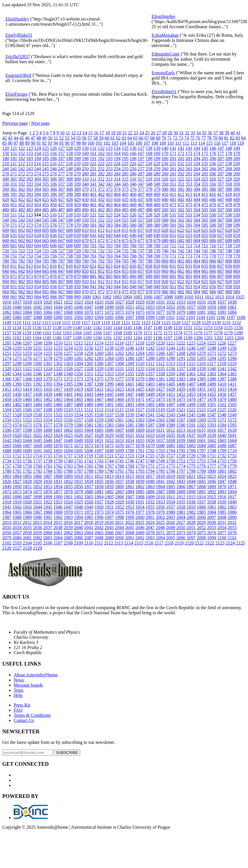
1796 (171, 471)
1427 (160, 389)
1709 (222, 451)
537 (220, 215)
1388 (232, 379)
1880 (89, 492)
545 (46, 220)
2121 (199, 543)
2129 (38, 548)
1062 (7, 312)
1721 (109, 456)
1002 (107, 297)
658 (229, 235)
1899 (48, 497)
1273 (232, 353)
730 (85, 251)
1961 (212, 507)
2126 (7, 548)
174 (197, 153)
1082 (212, 312)
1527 (7, 415)
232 (181, 164)
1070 (89, 312)
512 (21, 215)
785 (46, 261)
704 (117, 246)
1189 (87, 338)
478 (229, 205)
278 (69, 174)
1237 (99, 348)
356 (213, 184)
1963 (232, 507)
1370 (48, 379)
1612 (170, 430)
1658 (171, 440)
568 (229, 220)
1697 (99, 451)
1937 (201, 502)
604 (38, 230)
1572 (232, 420)
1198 (178, 338)
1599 (38, 430)
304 (38, 179)
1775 (191, 466)
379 (157, 189)
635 (46, 235)
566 (213, 220)
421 (14, 199)
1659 (181, 440)
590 (165, 225)
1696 (89, 451)
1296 (232, 358)
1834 (89, 481)
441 (173, 199)
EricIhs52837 (18, 57)
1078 (171, 312)
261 (173, 169)
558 (149, 220)
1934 (171, 502)
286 (133, 174)
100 (91, 143)
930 (6, 287)
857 (141, 271)
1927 (99, 502)
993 (30, 297)
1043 (48, 307)
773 (189, 256)
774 (197, 256)
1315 (191, 364)
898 (229, 276)
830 (165, 266)
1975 (119, 512)
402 (101, 194)
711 (173, 246)
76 (198, 138)
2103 (17, 543)
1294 (212, 358)
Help (18, 695)
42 (5, 138)
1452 (181, 394)
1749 (160, 461)
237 (220, 164)
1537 (109, 415)
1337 (181, 369)
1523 (201, 410)
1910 (160, 497)
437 (141, 199)
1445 (109, 394)
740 (165, 251)
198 (149, 158)
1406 (181, 384)
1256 (58, 353)
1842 (171, 481)
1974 (109, 512)
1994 (78, 517)
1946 (58, 507)
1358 (160, 374)
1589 (171, 425)
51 (56, 138)
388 (229, 189)
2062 (68, 533)
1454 (201, 394)
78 (209, 138)
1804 (17, 476)
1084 (232, 312)
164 (117, 153)
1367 (17, 379)
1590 (181, 425)
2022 (129, 522)
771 (173, 256)
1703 (160, 451)
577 (61, 225)
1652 (109, 440)
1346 (38, 374)
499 (157, 210)
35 (204, 133)
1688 (7, 451)
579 (77, 225)
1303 (68, 364)
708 (149, 246)
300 (6, 179)
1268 (181, 353)
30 (176, 133)
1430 (191, 389)
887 (141, 276)
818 (69, 266)
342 (101, 184)
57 (90, 138)
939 (77, 287)
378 (149, 189)
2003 (171, 517)
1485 (48, 405)
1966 (27, 512)
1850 (17, 487)
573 (30, 225)
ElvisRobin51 (164, 92)
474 (197, 205)
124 (38, 148)
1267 (171, 353)
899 (237, 276)
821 (93, 266)
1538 (119, 415)
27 (159, 133)
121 (14, 148)
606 (53, 230)
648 (149, 235)
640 (85, 235)
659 (237, 235)
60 (107, 138)
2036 (38, 528)
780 (6, 261)
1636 (181, 435)
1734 (7, 461)
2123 (220, 543)
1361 (191, 374)
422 (22, 199)
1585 (130, 425)
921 (173, 282)
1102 (180, 317)
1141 (87, 328)
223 (109, 164)
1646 (48, 440)
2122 (210, 543)
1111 (26, 323)
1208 (38, 343)
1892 (212, 492)
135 (125, 148)
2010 (7, 522)
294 (197, 174)
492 (101, 210)
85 (5, 143)
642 (101, 235)
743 (189, 251)
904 (38, 282)
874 (38, 276)
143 (189, 148)
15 (90, 133)
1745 (119, 461)
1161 (47, 333)
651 (173, 235)
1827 (17, 481)
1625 (68, 435)
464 (117, 205)
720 (6, 251)
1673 (89, 446)
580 (85, 225)
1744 (109, 461)
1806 (38, 476)
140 (165, 148)
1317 (211, 364)
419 (236, 194)
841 (14, 271)
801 (173, 261)
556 (133, 220)
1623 (48, 435)
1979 (160, 512)
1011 (199, 297)
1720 (99, 456)
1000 (86, 297)
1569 (201, 420)
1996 (99, 517)
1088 (38, 317)
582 (101, 225)
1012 (209, 297)
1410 (222, 384)
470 (165, 205)
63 (124, 138)
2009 (232, 517)
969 (77, 292)
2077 (222, 533)
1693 (58, 451)
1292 (191, 358)
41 (238, 133)
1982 (191, 512)
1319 (232, 364)
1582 (99, 425)
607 (61, 230)
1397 (89, 384)
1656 (150, 440)
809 (237, 261)
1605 (99, 430)
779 (237, 256)
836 (212, 266)
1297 (7, 364)
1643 (17, 440)
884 (117, 276)
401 (93, 194)
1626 (78, 435)
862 (181, 271)
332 (22, 184)
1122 (136, 323)
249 (77, 169)
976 (133, 292)
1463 (58, 399)
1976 (130, 512)
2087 (89, 538)
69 (158, 138)
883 (109, 276)
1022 (68, 302)
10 (62, 133)
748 (229, 251)
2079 (7, 538)
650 (165, 235)
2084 (58, 538)
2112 (108, 543)
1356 (140, 374)
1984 (212, 512)
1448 (140, 394)
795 (125, 261)
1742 (89, 461)
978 (149, 292)
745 (205, 251)
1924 (68, 502)
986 (213, 292)
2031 (222, 522)
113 (194, 143)
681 (173, 240)
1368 (27, 379)
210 (6, 164)
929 (236, 282)
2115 (139, 543)
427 (61, 199)
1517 (140, 410)
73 (181, 138)
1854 (58, 487)
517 (61, 215)
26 (153, 133)
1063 (17, 312)
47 (33, 138)
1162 (57, 333)
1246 (191, 348)
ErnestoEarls (163, 73)
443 (189, 199)
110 (170, 143)
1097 (130, 317)
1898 (38, 497)
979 (157, 292)
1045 (68, 307)
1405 (171, 384)
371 (93, 189)
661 (14, 240)
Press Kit (22, 705)
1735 (17, 461)
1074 (130, 312)
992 (22, 297)
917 (141, 282)
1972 (89, 512)
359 (237, 184)
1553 (38, 420)
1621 (27, 435)
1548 (222, 415)
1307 (109, 364)
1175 (188, 333)
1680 (160, 446)
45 (22, 138)
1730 (201, 456)
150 (6, 153)
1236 (89, 348)
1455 (212, 394)
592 (181, 225)
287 (141, 174)
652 (181, 235)
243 (30, 169)
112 (186, 143)
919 (157, 282)
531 (173, 215)
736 (133, 251)
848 (69, 271)
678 (149, 240)
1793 (140, 471)
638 (69, 235)
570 (6, 225)
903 (30, 282)
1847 (222, 481)
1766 (99, 466)
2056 (7, 533)
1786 (68, 471)
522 (101, 215)
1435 (7, 394)
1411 (232, 384)
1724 (140, 456)
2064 (89, 533)
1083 (222, 312)
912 (101, 282)
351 (173, 184)
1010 (189, 297)
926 (212, 282)
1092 (78, 317)
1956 (160, 507)
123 (30, 148)
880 (85, 276)
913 (109, 282)
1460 (27, 399)
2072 (171, 533)
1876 (48, 492)
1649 (78, 440)
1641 (232, 435)
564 (197, 220)
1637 (191, 435)
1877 (58, 492)
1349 (68, 374)
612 (101, 230)
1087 (27, 317)
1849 (7, 487)
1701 (140, 451)
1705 (181, 451)
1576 (38, 425)
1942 (17, 507)
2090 (119, 538)
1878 (68, 492)
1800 (212, 471)
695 (46, 246)
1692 (48, 451)
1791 (119, 471)
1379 (140, 379)
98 (78, 143)
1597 (17, 430)
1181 (7, 338)
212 (21, 164)
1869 (212, 487)
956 (213, 287)
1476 (191, 399)
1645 (38, 440)
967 (61, 292)
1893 (222, 492)
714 (197, 246)
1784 (48, 471)
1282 (89, 358)
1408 (201, 384)
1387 (222, 379)
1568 (191, 420)
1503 (232, 405)
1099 (150, 317)
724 (38, 251)
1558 (89, 420)
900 (6, 282)
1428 (171, 389)
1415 (38, 389)
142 (181, 148)
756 (53, 256)
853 (109, 271)
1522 (191, 410)
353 (189, 184)
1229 (17, 348)
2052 (201, 528)
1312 (160, 364)
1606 (109, 430)
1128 (196, 323)
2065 (99, 533)
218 (69, 164)
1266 (160, 353)
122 (22, 148)
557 (141, 220)
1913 (191, 497)
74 (187, 138)
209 (237, 158)
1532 (58, 415)
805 (205, 261)
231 (173, 164)
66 (141, 138)
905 (46, 282)
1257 (68, 353)
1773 (171, 466)
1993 (68, 517)
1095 (109, 317)
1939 (222, 502)
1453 (191, 394)
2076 (212, 533)
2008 (222, 517)
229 (157, 164)
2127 (17, 548)
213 (29, 164)
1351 (89, 374)
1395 (68, 384)
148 (229, 148)
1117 (86, 323)
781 (14, 261)
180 (6, 158)
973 (109, 292)
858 (149, 271)
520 (85, 215)
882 (101, 276)
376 (133, 189)
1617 (222, 430)
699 (77, 246)
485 (46, 210)
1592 (201, 425)
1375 (99, 379)
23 (136, 133)
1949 (89, 507)
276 (53, 174)
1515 (119, 410)
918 (149, 282)
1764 (78, 466)
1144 (117, 328)
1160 (37, 333)
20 (119, 133)
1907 (130, 497)
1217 (129, 343)
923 (189, 282)
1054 (160, 307)
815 (45, 266)
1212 (78, 343)
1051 (130, 307)
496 (133, 210)
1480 (232, 399)
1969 (58, 512)
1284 (109, 358)
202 (181, 158)
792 (101, 261)
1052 (140, 307)
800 (165, 261)
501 (173, 210)
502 (181, 210)
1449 (150, 394)
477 (221, 205)
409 (157, 194)
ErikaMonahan (165, 35)
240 (6, 169)
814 (37, 266)
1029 (140, 302)
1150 (178, 328)
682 (181, 240)
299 (237, 174)
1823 (211, 476)
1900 (58, 497)
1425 (140, 389)
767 (141, 256)
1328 (89, 369)
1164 (77, 333)
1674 (99, 446)
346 (133, 184)
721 (14, 251)
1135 (27, 328)
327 (220, 179)
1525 (222, 410)
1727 (170, 456)
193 (109, 158)
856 (133, 271)
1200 (198, 338)
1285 (119, 358)
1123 (146, 323)
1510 (68, 410)
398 (69, 194)
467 (141, 205)
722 (22, 251)
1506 (27, 410)
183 (30, 158)
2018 (88, 522)
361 (14, 189)
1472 (150, 399)
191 (93, 158)
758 (69, 256)
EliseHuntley (17, 19)
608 (69, 230)
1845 (201, 481)
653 (189, 235)
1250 (232, 348)
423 (30, 199)
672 (101, 240)
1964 (7, 512)
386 (213, 189)
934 (38, 287)
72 (175, 138)
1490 (99, 405)
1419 (78, 389)
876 (53, 276)
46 (27, 138)
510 (6, 215)
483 (30, 210)
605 (46, 230)
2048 (160, 528)
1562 (130, 420)
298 (229, 174)
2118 (169, 543)
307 (61, 179)
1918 (7, 502)
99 (84, 143)
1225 (211, 343)
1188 (77, 338)
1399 (109, 384)
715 (204, 246)
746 (213, 251)
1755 (222, 461)
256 (133, 169)
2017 (78, 522)
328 (228, 179)
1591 (191, 425)
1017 (17, 302)
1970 (68, 512)
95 (61, 143)
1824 (222, 476)
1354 (119, 374)
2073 (181, 533)
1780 (7, 471)
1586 (140, 425)
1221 (170, 343)
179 (237, 153)
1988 (17, 517)
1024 (89, 302)
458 (69, 205)
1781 (17, 471)
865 (205, 271)
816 (53, 266)
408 (149, 194)
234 (197, 164)
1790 (109, 471)
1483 (27, 405)
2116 (149, 543)
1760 (38, 466)
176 (213, 153)
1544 (181, 415)
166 (133, 153)
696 (53, 246)
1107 (231, 317)
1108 (241, 317)
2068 (130, 533)
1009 (179, 297)
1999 (130, 517)
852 (101, 271)
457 (61, 205)
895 (205, 276)
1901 (68, 497)
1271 (212, 353)
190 (85, 158)
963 (30, 292)
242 (22, 169)
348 (149, 184)
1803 (7, 476)
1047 (89, 307)
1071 (99, 312)
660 (6, 240)
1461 (38, 399)
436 (133, 199)
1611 (160, 430)
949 (157, 287)
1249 (222, 348)
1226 (222, 343)
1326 (68, 369)
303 (30, 179)
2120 (189, 543)
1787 (78, 471)
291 (173, 174)
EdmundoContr (166, 54)
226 (133, 164)
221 (93, 164)
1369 (38, 379)
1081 (201, 312)
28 (164, 133)
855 (125, 271)
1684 (201, 446)
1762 (58, 466)
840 (6, 271)
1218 (140, 343)
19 (113, 133)
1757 (7, 466)
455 (46, 205)
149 (237, 148)
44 (16, 138)
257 (141, 169)
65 (135, 138)
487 (61, 210)
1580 (78, 425)
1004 (127, 297)
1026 (109, 302)
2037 (48, 528)
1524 (211, 410)
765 (125, 256)
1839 (140, 481)
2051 (191, 528)
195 (125, 158)
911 (93, 282)
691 (14, 246)
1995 (89, 517)
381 (173, 189)
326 (212, 179)
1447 (130, 394)
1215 (109, 343)
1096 (119, 317)
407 (141, 194)
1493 (130, 405)
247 (61, 169)
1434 (232, 389)
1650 (89, 440)
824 (117, 266)
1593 (212, 425)
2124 (230, 543)
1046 (78, 307)
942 (101, 287)
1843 (181, 481)
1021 (58, 302)
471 (173, 205)
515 (45, 215)
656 (213, 235)
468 (149, 205)
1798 (191, 471)
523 (109, 215)
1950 (99, 507)
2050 (181, 528)
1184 (37, 338)
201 (173, 158)
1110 (17, 323)
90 (33, 143)
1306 (99, 364)
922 (181, 282)
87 (16, 143)
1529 (27, 415)
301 (14, 179)
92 (44, 143)
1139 (67, 328)
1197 (168, 338)
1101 (170, 317)
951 (173, 287)
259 (157, 169)
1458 (7, 399)
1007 (158, 297)
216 (53, 164)
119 (240, 143)
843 (30, 271)
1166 (97, 333)
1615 (201, 430)
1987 (7, 517)
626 (212, 230)
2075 (201, 533)
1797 (181, 471)
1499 (191, 405)
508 (229, 210)
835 (204, 266)
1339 (201, 369)
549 (77, 220)
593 (189, 225)
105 (131, 143)
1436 (17, 394)
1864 (160, 487)
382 (181, 189)
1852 (38, 487)
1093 (89, 317)
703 (109, 246)
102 (107, 143)
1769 (130, 466)
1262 (119, 353)
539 (236, 215)
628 (228, 230)
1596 (7, 430)
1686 (222, 446)
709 (157, 246)
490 (85, 210)
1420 (89, 389)
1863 (150, 487)
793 (109, 261)
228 (149, 164)
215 (45, 164)
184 (38, 158)
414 (197, 194)
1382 (171, 379)
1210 (58, 343)
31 (181, 133)
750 (6, 256)
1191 (107, 338)
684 (197, 240)
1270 (201, 353)
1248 (212, 348)
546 (53, 220)
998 (69, 297)
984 (197, 292)
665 (46, 240)
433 (109, 199)
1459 (17, 399)
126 (53, 148)
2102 (7, 543)
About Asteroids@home (36, 675)
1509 (58, 410)
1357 (150, 374)
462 (101, 205)
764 (117, 256)
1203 (229, 338)
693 (30, 246)
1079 (181, 312)
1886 (150, 492)
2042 (99, 528)
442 (181, 199)
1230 (27, 348)
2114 (129, 543)
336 (53, 184)
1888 (171, 492)
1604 (89, 430)
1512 (88, 410)
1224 (201, 343)
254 (117, 169)
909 (77, 282)
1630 (119, 435)
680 (165, 240)
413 (189, 194)
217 (61, 164)
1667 (27, 446)
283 (109, 174)
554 (117, 220)
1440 (58, 394)
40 (233, 133)
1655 (140, 440)
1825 (232, 476)
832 (181, 266)
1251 (7, 353)
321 (173, 179)
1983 (201, 512)
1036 (212, 302)
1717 (68, 456)
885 (125, 276)
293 (189, 174)
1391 (27, 384)
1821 (191, 476)
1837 (119, 481)
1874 (27, 492)
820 (85, 266)
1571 (222, 420)
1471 (140, 399)
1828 (27, 481)
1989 (27, 517)
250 (85, 169)
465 (125, 205)
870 (6, 276)
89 (27, 143)
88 (22, 143)
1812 (99, 476)
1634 (160, 435)
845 (46, 271)
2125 (240, 543)
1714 (37, 456)
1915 (211, 497)
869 (237, 271)
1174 (178, 333)
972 (101, 292)
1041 (27, 307)
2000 (140, 517)
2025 (160, 522)
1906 (119, 497)
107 (147, 143)
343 (109, 184)
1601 (58, 430)
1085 (7, 317)
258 (149, 169)
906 (53, 282)
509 (237, 210)
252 (101, 169)
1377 (119, 379)
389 (237, 189)
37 (216, 133)
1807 (48, 476)
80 (221, 138)
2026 (170, 522)
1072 (109, 312)
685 (205, 240)
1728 (181, 456)
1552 (27, 420)
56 (84, 138)
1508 (48, 410)
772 (181, 256)
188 (69, 158)
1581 (89, 425)
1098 (140, 317)
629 (236, 230)
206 (213, 158)
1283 (99, 358)
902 (22, 282)
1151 (188, 328)
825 (125, 266)
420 (6, 199)
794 (117, 261)
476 (213, 205)
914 (117, 282)
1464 (68, 399)
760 (85, 256)
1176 (198, 333)
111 (178, 143)
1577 (48, 425)
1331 (119, 369)
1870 (222, 487)
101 (99, 143)
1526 (232, 410)
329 (236, 179)
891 (173, 276)
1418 (68, 389)
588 (149, 225)
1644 (27, 440)
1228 (7, 348)
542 (22, 220)
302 (22, 179)
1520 (170, 410)
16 (96, 133)
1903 (89, 497)
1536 (99, 415)
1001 (97, 297)
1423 (119, 389)
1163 (67, 333)
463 (109, 205)
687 (221, 240)
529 (157, 215)
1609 (140, 430)
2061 (58, 533)
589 (157, 225)
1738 (48, 461)
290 (165, 174)
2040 (78, 528)
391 (14, 194)
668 (69, 240)
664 (38, 240)
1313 (170, 364)
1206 (17, 343)
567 (221, 220)
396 (53, 194)
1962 (222, 507)
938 (69, 287)
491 (93, 210)
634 (38, 235)
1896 (17, 497)
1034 (191, 302)
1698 (109, 451)
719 (236, 246)
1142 (97, 328)
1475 (181, 399)
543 (30, 220)
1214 (99, 343)
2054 (222, 528)
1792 (130, 471)
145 (205, 148)
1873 (17, 492)
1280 (68, 358)
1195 (148, 338)
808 (229, 261)
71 (170, 138)
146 (213, 148)
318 (149, 179)
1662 (212, 440)
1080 (191, 312)
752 (22, 256)
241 (14, 169)
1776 (201, 466)
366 (53, 189)
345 (125, 184)
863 (189, 271)
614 (117, 230)
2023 (140, 522)
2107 (58, 543)
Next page (40, 123)
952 (181, 287)
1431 (201, 389)
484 (38, 210)
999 (77, 297)
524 (117, 215)
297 (221, 174)
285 (125, 174)
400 (85, 194)
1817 (150, 476)
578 (69, 225)
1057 (191, 307)
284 (117, 174)
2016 (68, 522)
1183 (27, 338)
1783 (38, 471)
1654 (130, 440)
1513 (99, 410)
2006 (201, 517)
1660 (191, 440)
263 (189, 169)
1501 (212, 405)
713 (189, 246)
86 (10, 143)
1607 (119, 430)
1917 (232, 497)
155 (46, 153)
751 (14, 256)
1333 (140, 369)
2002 (160, 517)
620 (165, 230)
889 (157, 276)
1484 (38, 405)
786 (53, 261)
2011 (17, 522)
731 (93, 251)
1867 (191, 487)
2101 (232, 538)
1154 (218, 328)
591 (173, 225)
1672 (78, 446)
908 (69, 282)
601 (14, 230)
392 (22, 194)
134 (117, 148)
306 (53, 179)
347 (141, 184)
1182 (17, 338)
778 (229, 256)
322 (181, 179)
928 (228, 282)
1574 (17, 425)
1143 (107, 328)
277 (61, 174)
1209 (48, 343)
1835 (99, 481)
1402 (140, 384)
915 (125, 282)
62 (118, 138)
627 (220, 230)
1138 (57, 328)
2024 (150, 522)
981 (173, 292)
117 (225, 143)
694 (38, 246)
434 (117, 199)
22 (130, 133)
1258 (78, 353)
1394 (58, 384)
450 (6, 205)
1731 (211, 456)
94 (56, 143)
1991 (48, 517)
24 (142, 133)
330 (6, 184)
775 (205, 256)
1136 (37, 328)
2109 (78, 543)
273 (30, 174)
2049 (171, 528)
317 (141, 179)
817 (61, 266)
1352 (99, 374)
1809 (68, 476)
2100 (222, 538)
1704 (171, 451)
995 (46, 297)
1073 (119, 312)
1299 (27, 364)
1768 (119, 466)
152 (22, 153)
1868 (201, 487)
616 (133, 230)
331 (14, 184)
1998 (119, 517)
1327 (78, 369)
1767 (109, 466)
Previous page (15, 123)
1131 (226, 323)
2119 (179, 543)
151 (14, 153)
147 (221, 148)
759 (77, 256)
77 (204, 138)
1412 (7, 389)
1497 (171, 405)
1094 (99, 317)
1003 (117, 297)
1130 (216, 323)
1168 (117, 333)
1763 (68, 466)
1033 (181, 302)
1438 (38, 394)
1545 (191, 415)
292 (181, 174)
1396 (78, 384)
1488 (78, 405)
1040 (17, 307)
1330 (109, 369)
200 (165, 158)
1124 (156, 323)
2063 (78, 533)
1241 (140, 348)
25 (147, 133)
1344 (17, 374)
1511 (78, 410)
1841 (160, 481)
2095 (171, 538)
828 (149, 266)
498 (149, 210)
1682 (181, 446)
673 (109, 240)
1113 (46, 323)
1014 (230, 297)
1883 (119, 492)
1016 (7, 302)
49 (44, 138)
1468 (109, 399)
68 (152, 138)
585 (125, 225)
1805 (27, 476)
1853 (48, 487)
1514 (109, 410)
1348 (58, 374)
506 (213, 210)
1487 (68, 405)
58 (96, 138)
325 (204, 179)
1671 (68, 446)
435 (125, 199)
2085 (68, 538)
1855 (68, 487)
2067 (119, 533)
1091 (68, 317)
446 (213, 199)
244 (38, 169)
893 (189, 276)
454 (38, 205)
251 (93, 169)
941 (93, 287)
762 (101, 256)
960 (6, 292)
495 (125, 210)
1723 (129, 456)
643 (109, 235)
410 (165, 194)
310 (85, 179)
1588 (160, 425)
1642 (7, 440)
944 (117, 287)
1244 (171, 348)
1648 (68, 440)
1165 (87, 333)
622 (181, 230)
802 (181, 261)
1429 (181, 389)
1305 (89, 364)
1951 (109, 507)
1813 (109, 476)
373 (109, 189)
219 (77, 164)
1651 (99, 440)
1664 (232, 440)
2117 (159, 543)
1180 (238, 333)
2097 (191, 538)
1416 (48, 389)
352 (181, 184)
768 (149, 256)
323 (189, 179)
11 (68, 133)
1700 (130, 451)
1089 (48, 317)
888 (149, 276)
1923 (58, 502)
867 (221, 271)
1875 (38, 492)
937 (61, 287)
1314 (181, 364)
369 (77, 189)
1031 (160, 302)
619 (157, 230)
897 (221, 276)
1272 (222, 353)
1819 (170, 476)
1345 (27, 374)
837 (220, 266)
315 (125, 179)
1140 (77, 328)
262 (181, 169)
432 (101, 199)
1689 (17, 451)
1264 (140, 353)
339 (77, 184)
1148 (158, 328)
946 (133, 287)
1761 (48, 466)
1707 (201, 451)
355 (205, 184)
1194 (138, 338)
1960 (201, 507)
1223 (191, 343)
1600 (48, 430)
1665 (7, 446)
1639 (212, 435)
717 (220, 246)
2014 (47, 522)
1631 (130, 435)
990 (6, 297)
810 (6, 266)
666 (53, 240)
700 (85, 246)
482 (22, 210)
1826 (7, 481)
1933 (160, 502)
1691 (38, 451)
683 (189, 240)
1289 (160, 358)
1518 (150, 410)
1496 (160, 405)
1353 (109, 374)
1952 (119, 507)
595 (205, 225)
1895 (7, 497)
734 (117, 251)
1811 (89, 476)
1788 (89, 471)
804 (197, 261)
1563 (140, 420)
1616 (211, 430)
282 (101, 174)
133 (109, 148)
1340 (212, 369)
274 (38, 174)
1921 (38, 502)
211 (14, 164)
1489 (89, 405)
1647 (58, 440)
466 (133, 205)
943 (109, 287)
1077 (160, 312)
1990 (38, 517)
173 (189, 153)
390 (6, 194)
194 (117, 158)
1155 (228, 328)
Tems (18, 690)
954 (197, 287)
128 (69, 148)
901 (14, 282)
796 (133, 261)
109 (163, 143)
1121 (126, 323)
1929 (119, 502)
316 (133, 179)
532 (181, 215)
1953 (130, 507)
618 (149, 230)
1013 (219, 297)
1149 (168, 328)
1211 (68, 343)
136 (133, 148)
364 (38, 189)
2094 (160, 538)
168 (149, 153)
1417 (58, 389)
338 (69, 184)
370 (85, 189)
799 (157, 261)
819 (77, 266)
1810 (78, 476)
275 (46, 174)
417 (220, 194)
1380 (150, 379)
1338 (191, 369)
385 (205, 189)
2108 (68, 543)
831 (173, 266)
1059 (212, 307)
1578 (58, 425)
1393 (48, 384)
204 (197, 158)
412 (181, 194)
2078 (232, 533)
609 (77, 230)
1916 (222, 497)
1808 (58, 476)
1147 (148, 328)
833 (189, 266)
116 (217, 143)
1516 (129, 410)
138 (149, 148)
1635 (171, 435)
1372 (68, 379)
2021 (119, 522)
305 (46, 179)
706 (133, 246)
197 (141, 158)
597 (221, 225)
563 (189, 220)
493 (109, 210)
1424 (130, 389)
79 (215, 138)
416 (212, 194)
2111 (99, 543)
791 (93, 261)
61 (113, 138)
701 (93, 246)
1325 (58, 369)
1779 (232, 466)
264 (197, 169)
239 (236, 164)
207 (221, 158)
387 (221, 189)
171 (173, 153)
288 (149, 174)
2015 (58, 522)
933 (30, 287)
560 (165, 220)
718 (228, 246)
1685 (212, 446)
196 (133, 158)
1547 (212, 415)
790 (85, 261)
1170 (138, 333)
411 (173, 194)
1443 (89, 394)
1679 (150, 446)
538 (228, 215)
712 (181, 246)
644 (117, 235)
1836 (109, 481)
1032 (171, 302)
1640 (222, 435)
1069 (78, 312)
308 (69, 179)
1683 (191, 446)
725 (46, 251)
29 (170, 133)
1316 (201, 364)
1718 (78, 456)
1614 (191, 430)
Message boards (28, 685)
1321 (17, 369)
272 (22, 174)
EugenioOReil (18, 75)
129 (77, 148)
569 (237, 220)
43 (10, 138)
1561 (119, 420)
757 (61, 256)
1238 (109, 348)
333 (30, 184)
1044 (58, 307)
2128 (27, 548)
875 (46, 276)
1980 (171, 512)
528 (149, 215)
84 (243, 138)
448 (229, 199)
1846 (212, 481)
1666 (17, 446)
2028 (191, 522)
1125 (166, 323)
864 (197, 271)
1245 (181, 348)
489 (77, 210)
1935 (181, 502)
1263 (130, 353)
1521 (181, 410)
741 (173, 251)
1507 (38, 410)
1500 (201, 405)
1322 (27, 369)
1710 (232, 451)
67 (147, 138)
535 (204, 215)
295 (205, 174)
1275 (17, 358)
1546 (201, 415)
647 (141, 235)
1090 (58, 317)
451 (14, 205)
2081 (27, 538)
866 (213, 271)
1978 (150, 512)
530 (165, 215)
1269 (191, 353)
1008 (168, 297)
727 (61, 251)
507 (221, 210)
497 (141, 210)
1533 (68, 415)
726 (53, 251)
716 (212, 246)
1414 (27, 389)
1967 (38, 512)
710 (165, 246)
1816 (140, 476)
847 (61, 271)
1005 (138, 297)
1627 (89, 435)
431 (93, 199)
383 (189, 189)
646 (133, 235)
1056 (181, 307)
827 (141, 266)
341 (93, 184)
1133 (7, 328)
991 (14, 297)
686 (213, 240)
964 (38, 292)
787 (61, 261)
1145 (128, 328)
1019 (38, 302)
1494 (140, 405)
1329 (99, 369)
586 (133, 225)
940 (85, 287)
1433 (222, 389)
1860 (119, 487)
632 (22, 235)
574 (38, 225)
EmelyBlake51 (19, 35)
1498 (181, 405)
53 (67, 138)
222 (101, 164)
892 (181, 276)
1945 (48, 507)
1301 (48, 364)
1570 (212, 420)
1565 (160, 420)
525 (125, 215)
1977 (140, 512)
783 (30, 261)
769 (157, 256)
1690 (27, 451)
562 (181, 220)
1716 (58, 456)
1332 (130, 369)
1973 (99, 512)
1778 (222, 466)
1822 (201, 476)
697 (61, 246)
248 (69, 169)
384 (197, 189)
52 (61, 138)
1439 (48, 394)
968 (69, 292)
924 (197, 282)
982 (181, 292)
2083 (48, 538)
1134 (17, 328)
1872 (7, 492)
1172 (158, 333)
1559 (99, 420)
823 (109, 266)
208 (229, 158)
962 (22, 292)
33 (193, 133)
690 (6, 246)
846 (53, 271)
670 (85, 240)
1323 (38, 369)
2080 (17, 538)
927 (220, 282)
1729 (191, 456)
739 (157, 251)
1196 (158, 338)
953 (189, 287)
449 (237, 199)
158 (69, 153)
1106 (221, 317)
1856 (78, 487)
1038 (232, 302)
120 (6, 148)
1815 (129, 476)
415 (204, 194)
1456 (222, 394)
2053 (212, 528)
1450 (160, 394)
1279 (58, 358)
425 (46, 199)
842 (22, 271)
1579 (68, 425)
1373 (78, 379)
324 (197, 179)
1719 (88, 456)
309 (77, 179)
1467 (99, 399)
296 (213, 174)
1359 (171, 374)
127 (61, 148)
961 (14, 292)
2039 (68, 528)
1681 (171, 446)
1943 (27, 507)
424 (38, 199)
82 (232, 138)
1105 (211, 317)
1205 (7, 343)
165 (125, 153)
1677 (130, 446)
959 (237, 287)
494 (117, 210)
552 (101, 220)
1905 (109, 497)
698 (69, 246)
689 (237, 240)
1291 (181, 358)
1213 (88, 343)
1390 (17, 384)
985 (205, 292)
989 (237, 292)
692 (22, 246)
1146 (138, 328)
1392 (38, 384)
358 (229, 184)
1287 (140, 358)
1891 (201, 492)
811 (14, 266)
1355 (130, 374)
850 (85, 271)
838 (228, 266)
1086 (17, 317)
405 (125, 194)
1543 (171, 415)
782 (22, 261)
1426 (150, 389)
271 (14, 174)
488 (69, 210)
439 (157, 199)
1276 (27, 358)
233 (189, 164)
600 (6, 230)
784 (38, 261)
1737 (38, 461)
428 (69, 199)
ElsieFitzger (16, 94)
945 (125, 287)
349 (157, 184)
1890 (191, 492)
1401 (130, 384)
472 (181, 205)
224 (117, 164)
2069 (140, 533)
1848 (232, 481)
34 (199, 133)
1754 (212, 461)
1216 (119, 343)
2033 (7, 528)
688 (229, 240)
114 (201, 143)
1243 (160, 348)
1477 (201, 399)
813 (29, 266)
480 (6, 210)
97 (73, 143)
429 (77, 199)
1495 (150, 405)
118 (233, 143)
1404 (160, 384)
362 (22, 189)
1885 (140, 492)
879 (77, 276)
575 (46, 225)
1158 (17, 333)
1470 (130, 399)
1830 (48, 481)
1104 (201, 317)
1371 (58, 379)
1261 (109, 353)
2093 (150, 538)
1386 (212, 379)
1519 (160, 410)
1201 (208, 338)
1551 (17, 420)
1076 (150, 312)
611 (93, 230)
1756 (232, 461)
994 (38, 297)
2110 (89, 543)
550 (85, 220)
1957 (171, 507)
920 (165, 282)
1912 (181, 497)
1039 (7, 307)
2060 (48, 533)
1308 (119, 364)
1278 (48, 358)
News (19, 680)
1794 (150, 471)
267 (221, 169)
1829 (38, 481)
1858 (99, 487)
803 (189, 261)
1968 (48, 512)
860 (165, 271)
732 (101, 251)
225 (125, 164)
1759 (27, 466)
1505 (17, 410)
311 (93, 179)
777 (221, 256)
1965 (17, 512)
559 (157, 220)
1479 (222, 399)
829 (157, 266)
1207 (27, 343)
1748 (150, 461)
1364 (222, 374)
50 (50, 138)
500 (165, 210)
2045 (130, 528)
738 (149, 251)
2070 (150, 533)
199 (157, 158)
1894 (232, 492)
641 (93, 235)
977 (141, 292)
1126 (176, 323)
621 (173, 230)
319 (157, 179)
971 (93, 292)
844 (38, 271)
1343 (7, 374)
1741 (78, 461)
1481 (7, 405)
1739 (58, 461)
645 (125, 235)
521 (93, 215)
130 (85, 148)
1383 (181, 379)
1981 (181, 512)
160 (85, 153)
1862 (140, 487)
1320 (7, 369)
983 (189, 292)
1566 (171, 420)
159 (77, 153)
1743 (99, 461)
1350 (78, 374)
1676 (119, 446)
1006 (148, 297)
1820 (181, 476)
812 (21, 266)
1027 (119, 302)
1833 (78, 481)
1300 (38, 364)
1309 (130, 364)
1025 (99, 302)
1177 (208, 333)
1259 (89, 353)
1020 (48, 302)
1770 (140, 466)
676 (133, 240)
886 (133, 276)
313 (109, 179)
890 (165, 276)
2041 (89, 528)
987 (221, 292)
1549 (232, 415)
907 (61, 282)
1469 (119, 399)
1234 (68, 348)
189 (77, 158)
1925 (78, 502)
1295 (222, 358)
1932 (150, 502)
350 (165, 184)
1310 (140, 364)
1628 (99, 435)
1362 (201, 374)
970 (85, 292)
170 (165, 153)
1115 (66, 323)
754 (38, 256)
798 (149, 261)
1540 (140, 415)
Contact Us (24, 720)
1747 (140, 461)
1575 (27, 425)
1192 (117, 338)
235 (204, 164)
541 (14, 220)
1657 (160, 440)
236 (212, 164)
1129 (206, 323)
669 (77, 240)
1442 (78, 394)
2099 (212, 538)
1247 (201, 348)
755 (46, 256)
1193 (128, 338)
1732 (222, 456)
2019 (99, 522)
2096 (181, 538)
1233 (58, 348)
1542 (160, 415)
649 (157, 235)
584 (117, 225)
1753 (201, 461)
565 (205, 220)
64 (130, 138)
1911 (170, 497)
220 (85, 164)
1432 (212, 389)
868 (229, 271)
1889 (181, 492)
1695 (78, 451)
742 (181, 251)
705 (125, 246)
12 (73, 133)
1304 (78, 364)
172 (181, 153)
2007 (212, 517)
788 (69, 261)
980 (165, 292)
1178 (218, 333)
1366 (7, 379)
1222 (181, 343)
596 (213, 225)
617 (141, 230)
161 (93, 153)
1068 (68, 312)
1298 (17, 364)
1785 (58, 471)
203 (189, 158)
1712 (17, 456)
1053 (150, 307)
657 (221, 235)
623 (189, 230)
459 (77, 205)
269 (237, 169)
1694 (68, 451)
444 (197, 199)
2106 (48, 543)
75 (192, 138)
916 (133, 282)
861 (173, 271)
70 (164, 138)
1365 (232, 374)
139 (157, 148)
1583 (109, 425)
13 (79, 133)
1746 (130, 461)
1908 (140, 497)
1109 (7, 323)
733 (109, 251)
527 (141, 215)
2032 (232, 522)
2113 (119, 543)
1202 (219, 338)
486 (53, 210)
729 (77, 251)
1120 (116, 323)
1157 (7, 333)
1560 (109, 420)
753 (30, 256)
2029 (201, 522)
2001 (150, 517)
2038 (58, 528)
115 (209, 143)
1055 (171, 307)
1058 (201, 307)
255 (125, 169)
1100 (160, 317)
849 (77, 271)
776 (213, 256)
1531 (48, 415)
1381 (160, 379)
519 (77, 215)
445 (205, 199)
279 (77, 174)
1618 (232, 430)
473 (189, 205)
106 (139, 143)
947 (141, 287)
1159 (27, 333)
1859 (109, 487)
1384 (191, 379)
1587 (150, 425)
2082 (38, 538)
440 (165, 199)
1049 (109, 307)
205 (205, 158)
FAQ (18, 710)
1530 (38, 415)
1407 (191, 384)
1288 (150, 358)
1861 (130, 487)
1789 (99, 471)
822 (101, 266)
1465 (78, 399)
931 (14, 287)
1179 (228, 333)
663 (30, 240)
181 (14, 158)
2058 (27, 533)
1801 (222, 471)
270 (6, 174)
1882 (109, 492)
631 (14, 235)
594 (197, 225)
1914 (201, 497)
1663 (222, 440)
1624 (58, 435)
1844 (191, 481)
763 (109, 256)
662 (22, 240)
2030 (211, 522)
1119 (106, 323)
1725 (150, 456)
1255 (48, 353)
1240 (130, 348)
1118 (96, 323)
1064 (27, 312)
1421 (99, 389)
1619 (7, 435)
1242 (150, 348)
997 (61, 297)
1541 (150, 415)
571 (14, 225)
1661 (201, 440)
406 (133, 194)
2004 (181, 517)
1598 (27, 430)
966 (53, 292)
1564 (150, 420)
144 (197, 148)
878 (69, 276)
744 (197, 251)
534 (197, 215)
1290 (171, 358)
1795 (160, 471)
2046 (140, 528)
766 (133, 256)
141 (173, 148)
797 (141, 261)
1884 (130, 492)
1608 (130, 430)
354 (197, 184)
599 (237, 225)
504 (197, 210)
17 (102, 133)
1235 (78, 348)
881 (93, 276)
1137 (47, 328)
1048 (99, 307)
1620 (17, 435)
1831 (58, 481)
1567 (181, 420)
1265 (150, 353)
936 (53, 287)
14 (85, 133)
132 (101, 148)
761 (93, 256)
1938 (212, 502)
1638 (201, 435)
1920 (27, 502)
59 (101, 138)
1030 (150, 302)
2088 (99, 538)
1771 (150, 466)
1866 (181, 487)
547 (61, 220)
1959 (191, 507)
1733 (232, 456)
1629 (109, 435)
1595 (232, 425)
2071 (160, 533)
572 (22, 225)
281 (93, 174)
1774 (181, 466)
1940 (232, 502)
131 (93, 148)
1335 (160, 369)
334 (38, 184)
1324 (48, 369)
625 (204, 230)
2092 (140, 538)
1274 (7, 358)
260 (165, 169)
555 (125, 220)
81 (226, 138)
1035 (201, 302)
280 (85, 174)
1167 (107, 333)
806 (213, 261)
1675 (109, 446)
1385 (201, 379)
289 (157, 174)
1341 (222, 369)
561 (173, 220)
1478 (212, 399)
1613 (181, 430)
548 (69, 220)
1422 (109, 389)
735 (125, 251)
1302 (58, 364)
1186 (57, 338)
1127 (186, 323)
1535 (89, 415)
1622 (38, 435)
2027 (181, 522)
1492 (119, 405)
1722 (119, 456)
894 (197, 276)
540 (6, 220)
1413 (17, 389)
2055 (232, 528)
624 (197, 230)
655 (205, 235)
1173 (168, 333)
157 (61, 153)
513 (29, 215)
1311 (150, 364)
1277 (38, 358)
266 (213, 169)
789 (77, 261)
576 (53, 225)
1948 (78, 507)
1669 (48, 446)
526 (133, 215)
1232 (48, 348)
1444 (99, 394)
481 (14, 210)
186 (53, 158)
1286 (130, 358)
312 (101, 179)
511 (14, 215)
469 (157, 205)
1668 (38, 446)
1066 (48, 312)
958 (229, 287)
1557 (78, 420)
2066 (109, 533)
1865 (171, 487)
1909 (150, 497)
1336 (171, 369)
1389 (7, 384)
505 (205, 210)
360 (6, 189)
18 (108, 133)
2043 (109, 528)
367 (61, 189)
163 (109, 153)
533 (189, 215)
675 (125, 240)
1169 (128, 333)
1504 (7, 410)
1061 (232, 307)
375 (125, 189)
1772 (160, 466)
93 (50, 143)
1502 (222, 405)
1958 (181, 507)
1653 (119, 440)
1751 (181, 461)
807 (221, 261)
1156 (238, 328)
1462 (48, 399)
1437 (27, 394)
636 (53, 235)
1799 (201, 471)
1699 (119, 451)
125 (46, 148)
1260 (99, 353)
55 (78, 138)
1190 (97, 338)
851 (93, 271)
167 (141, 153)
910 (85, 282)
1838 (130, 481)
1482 (17, 405)
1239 (119, 348)
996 (53, 297)
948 (149, 287)
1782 (27, 471)
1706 (191, 451)
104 (123, 143)
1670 (58, 446)
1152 (198, 328)
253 (109, 169)
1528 (17, 415)
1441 (68, 394)
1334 (150, 369)
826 (133, 266)
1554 (48, 420)
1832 (68, 481)
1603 (78, 430)
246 (53, 169)
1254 (38, 353)
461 (93, 205)
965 (46, 292)
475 (205, 205)
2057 (17, 533)
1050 (119, 307)
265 (205, 169)
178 (229, 153)
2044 (119, 528)
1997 (109, 517)
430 (85, 199)
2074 (191, 533)
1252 (17, 353)
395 (46, 194)
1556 (68, 420)
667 (61, 240)
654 (197, 235)
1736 (27, 461)
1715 (47, 456)
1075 (140, 312)
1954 (140, 507)
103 (115, 143)
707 (141, 246)
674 (117, 240)
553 (109, 220)
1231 (38, 348)
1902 (78, 497)
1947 (68, 507)
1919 (17, 502)
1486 (58, 405)
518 (69, 215)
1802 (232, 471)
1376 (109, 379)
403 (109, 194)
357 (221, 184)
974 (117, 292)
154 (38, 153)
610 (85, 230)
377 (141, 189)
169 (157, 153)
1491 (109, 405)
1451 (171, 394)
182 (22, 158)
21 (125, 133)
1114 (56, 323)
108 (155, 143)
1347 (48, 374)
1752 (191, 461)
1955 (150, 507)
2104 (27, 543)
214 (37, 164)
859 (157, 271)
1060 (222, 307)
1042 (38, 307)
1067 (58, 312)
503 (189, 210)
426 (53, 199)
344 (117, 184)
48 (39, 138)
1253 (27, 353)
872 (22, 276)
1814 (119, 476)
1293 (201, 358)
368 (69, 189)
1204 (239, 338)
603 (30, 230)
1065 (38, 312)
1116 (76, 323)
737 (141, 251)
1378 (130, 379)
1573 (7, 425)
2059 (38, 533)
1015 (240, 297)
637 (61, 235)
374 (117, 189)
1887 (160, 492)
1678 (140, 446)
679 (157, 240)
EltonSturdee (164, 16)
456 (53, 205)
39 (227, 133)
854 (117, 271)
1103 (190, 317)
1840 (150, 481)
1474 (171, 399)
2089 (109, 538)
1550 (7, 420)
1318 (222, 364)
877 (61, 276)
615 (125, 230)
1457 (232, 394)
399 (77, 194)
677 (141, 240)
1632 (140, 435)
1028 (130, 302)
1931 (140, 502)
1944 (38, 507)
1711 (7, 456)
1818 (160, 476)
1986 (232, 512)
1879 (78, 492)
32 (187, 133)
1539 (130, 415)
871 (14, 276)
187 (61, 158)
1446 (119, 394)
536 (212, 215)
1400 (119, 384)
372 (101, 189)
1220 (160, 343)
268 (229, 169)
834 (197, 266)
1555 (58, 420)
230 (165, 164)
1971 (78, 512)
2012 (27, 522)
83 (238, 138)
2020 (109, 522)
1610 (150, 430)
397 (61, 194)
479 (237, 205)
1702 (150, 451)
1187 (67, 338)
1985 (222, 512)
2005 (191, 517)
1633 (150, 435)
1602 (68, 430)
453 (30, 205)
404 (117, 194)
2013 (37, 522)
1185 (47, 338)
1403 (150, 384)
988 (229, 292)
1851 (27, 487)
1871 (232, 487)
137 (141, 148)
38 (221, 133)
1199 (188, 338)
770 (165, 256)
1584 (119, 425)
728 (69, 251)
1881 (99, 492)
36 (210, 133)
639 (77, 235)
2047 (150, 528)
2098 (201, 538)
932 (22, 287)
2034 (17, 528)
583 (109, 225)
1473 (160, 399)
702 (101, 246)
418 (228, 194)
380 (165, 189)
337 (61, 184)
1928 (109, 502)
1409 (212, 384)
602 (22, 230)
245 (46, 169)
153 (30, 153)
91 (39, 143)
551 (93, 220)
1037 (222, 302)
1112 (36, 323)
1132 (236, 323)
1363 (212, 374)
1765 (89, 466)
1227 (232, 343)
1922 (48, 502)
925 (204, 282)
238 (228, 164)
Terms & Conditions (32, 715)
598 (229, 225)
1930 (130, 502)
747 (221, 251)
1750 (171, 461)
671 (93, 240)
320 (165, 179)
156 (53, 153)
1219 (150, 343)
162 (101, 153)
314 (117, 179)
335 (46, 184)
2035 (27, 528)
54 (73, 138)
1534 (78, 415)
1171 (148, 333)
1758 (17, 466)
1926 (89, 502)
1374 (89, 379)
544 (38, 220)
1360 (181, 374)
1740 (68, 461)
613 (109, 230)
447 (221, 199)
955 (205, 287)
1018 (27, 302)
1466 (89, 399)
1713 (27, 456)
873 (30, 276)
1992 (58, 517)
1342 (232, 369)
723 (30, 251)
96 (67, 143)
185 (46, 158)
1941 (7, 507)
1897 (27, 497)
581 (93, 225)
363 (30, 189)
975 (125, 292)
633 (30, 235)
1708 (212, 451)
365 (46, 189)
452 (22, 205)
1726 (160, 456)
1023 (78, 302)
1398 (99, 384)
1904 (99, 497)
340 (85, 184)
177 (221, 153)
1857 (89, 487)
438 (149, 199)
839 (236, 266)
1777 (212, 466)
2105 (38, 543)
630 (6, 235)
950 (165, 287)
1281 (78, 358)
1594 (222, 425)
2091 (130, 538)
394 (38, 194)
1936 (191, 502)
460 (85, 205)
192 (101, 158)
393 (30, 194)
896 (213, 276)
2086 (78, 538)
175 (205, 153)
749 (237, 251)
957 (221, 287)
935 (46, 287)
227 (141, 164)
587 (141, 225)
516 (53, 215)
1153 (208, 328)
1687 (232, 446)
